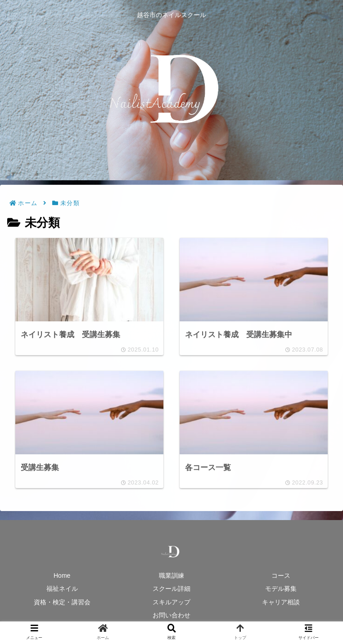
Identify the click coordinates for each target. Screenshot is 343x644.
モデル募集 (281, 589)
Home (62, 575)
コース (281, 575)
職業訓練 (171, 575)
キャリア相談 (281, 602)
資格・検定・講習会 (62, 602)
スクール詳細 (171, 589)
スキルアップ (171, 602)
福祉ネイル (62, 589)
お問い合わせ (171, 615)
